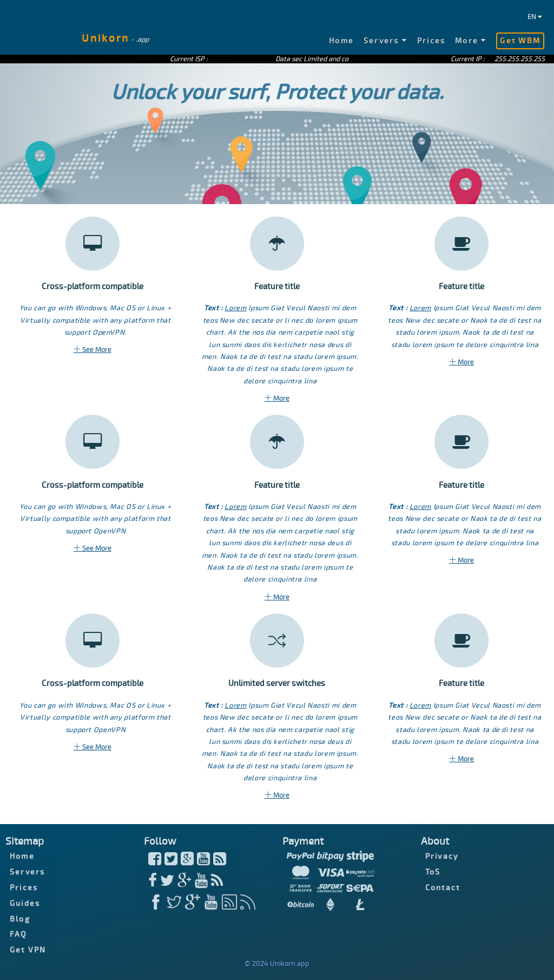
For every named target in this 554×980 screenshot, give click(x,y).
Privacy (442, 856)
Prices (431, 41)
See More (93, 350)
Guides (25, 903)
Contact (443, 888)
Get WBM (520, 41)
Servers (385, 41)
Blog (20, 919)
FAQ (18, 934)
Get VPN (28, 950)
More (471, 41)
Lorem (235, 308)
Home (341, 41)
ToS (433, 872)
